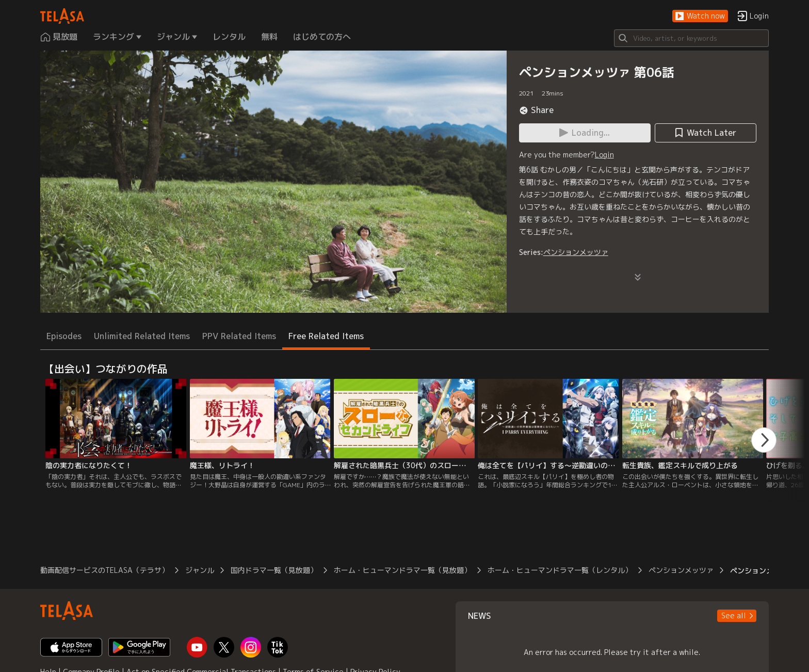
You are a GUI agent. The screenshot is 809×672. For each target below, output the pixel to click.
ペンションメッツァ (576, 252)
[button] (700, 16)
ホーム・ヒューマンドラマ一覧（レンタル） (560, 570)
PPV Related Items (239, 336)
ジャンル (200, 570)
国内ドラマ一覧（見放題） (274, 570)
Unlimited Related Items (142, 336)
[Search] (691, 38)
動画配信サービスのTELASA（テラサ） (104, 570)
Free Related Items (326, 336)
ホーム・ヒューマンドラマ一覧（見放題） (402, 570)
